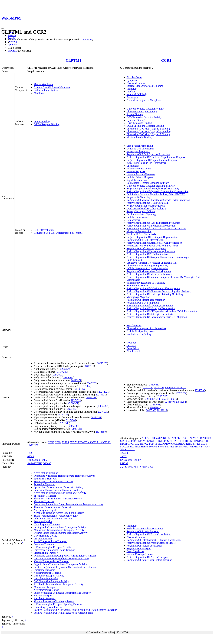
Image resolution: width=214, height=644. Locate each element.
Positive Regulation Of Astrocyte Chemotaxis (150, 314)
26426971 (58, 375)
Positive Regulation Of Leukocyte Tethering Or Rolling (155, 294)
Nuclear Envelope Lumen (140, 554)
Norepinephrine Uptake (46, 510)
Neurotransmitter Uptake (46, 590)
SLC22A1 (94, 442)
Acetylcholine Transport (46, 473)
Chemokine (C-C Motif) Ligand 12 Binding (149, 131)
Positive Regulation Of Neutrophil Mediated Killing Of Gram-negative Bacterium (75, 610)
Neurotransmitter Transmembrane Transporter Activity (62, 558)
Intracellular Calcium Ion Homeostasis (146, 163)
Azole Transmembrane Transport (51, 541)
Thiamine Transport (44, 501)
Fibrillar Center (134, 77)
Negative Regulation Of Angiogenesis (146, 206)
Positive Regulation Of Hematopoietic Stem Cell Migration (157, 317)
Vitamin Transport (43, 596)
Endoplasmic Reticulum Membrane (145, 529)
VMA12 (124, 449)
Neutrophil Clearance (137, 286)
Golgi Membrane (135, 551)
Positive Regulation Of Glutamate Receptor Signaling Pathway (159, 291)
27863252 (181, 393)
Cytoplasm (132, 80)
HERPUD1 (188, 441)
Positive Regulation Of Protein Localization (149, 534)
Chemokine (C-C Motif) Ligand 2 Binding (148, 129)
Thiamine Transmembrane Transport (52, 507)
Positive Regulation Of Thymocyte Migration (150, 306)
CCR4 (58, 442)
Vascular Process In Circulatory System (54, 601)
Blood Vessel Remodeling (140, 146)
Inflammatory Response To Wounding (146, 283)
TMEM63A (194, 447)
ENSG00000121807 (131, 460)
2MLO (124, 467)
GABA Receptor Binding (47, 124)
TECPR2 (169, 447)
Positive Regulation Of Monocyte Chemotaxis (150, 274)
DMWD (142, 441)
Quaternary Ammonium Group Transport (55, 550)
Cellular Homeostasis (137, 217)
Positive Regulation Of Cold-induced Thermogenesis (153, 288)
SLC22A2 (105, 442)
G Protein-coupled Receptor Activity (145, 109)
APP (144, 438)
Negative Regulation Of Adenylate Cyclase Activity (153, 189)
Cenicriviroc (133, 348)
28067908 (151, 410)
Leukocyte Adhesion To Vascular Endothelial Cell (152, 263)
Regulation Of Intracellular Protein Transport (150, 560)
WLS (132, 449)
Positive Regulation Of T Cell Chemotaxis (148, 203)
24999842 (170, 387)
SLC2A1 (125, 447)
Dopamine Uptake (43, 539)
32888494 (150, 399)
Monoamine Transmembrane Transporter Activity (59, 530)
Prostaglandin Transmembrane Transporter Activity (60, 527)
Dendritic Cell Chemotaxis (140, 149)
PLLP (161, 444)
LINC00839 (83, 442)
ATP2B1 (162, 438)
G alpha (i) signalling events (141, 331)
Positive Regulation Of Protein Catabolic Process (152, 543)
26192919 (162, 396)
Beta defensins (134, 325)
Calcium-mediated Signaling (141, 214)
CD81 (208, 438)
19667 (123, 456)
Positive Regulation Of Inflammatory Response (151, 251)
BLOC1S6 (182, 438)
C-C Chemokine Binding (139, 123)
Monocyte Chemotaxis (138, 151)
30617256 (102, 363)
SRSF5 (144, 447)
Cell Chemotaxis (135, 260)
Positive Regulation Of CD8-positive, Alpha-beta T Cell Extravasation (162, 311)
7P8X (145, 467)
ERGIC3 (160, 441)
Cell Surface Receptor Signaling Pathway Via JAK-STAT (156, 194)
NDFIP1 (125, 444)
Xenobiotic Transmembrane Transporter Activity (59, 584)
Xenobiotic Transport (45, 598)
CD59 (201, 438)
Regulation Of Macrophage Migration (146, 300)
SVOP (161, 447)
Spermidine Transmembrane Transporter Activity (59, 487)
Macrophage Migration (138, 297)
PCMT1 (153, 444)
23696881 (154, 385)
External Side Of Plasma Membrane (52, 87)
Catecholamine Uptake (45, 536)
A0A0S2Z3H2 (35, 463)
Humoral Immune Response (141, 174)
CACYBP (193, 438)
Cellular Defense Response (140, 177)
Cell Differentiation (44, 230)
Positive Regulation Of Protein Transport (147, 557)
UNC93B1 (33, 445)
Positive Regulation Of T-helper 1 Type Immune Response (156, 157)
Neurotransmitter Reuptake (48, 573)
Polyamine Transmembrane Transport (53, 519)
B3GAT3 (171, 438)
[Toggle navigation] (3, 28)
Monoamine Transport (45, 587)
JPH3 (206, 441)
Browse (12, 35)
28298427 (87, 40)
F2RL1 (65, 442)
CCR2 (166, 60)
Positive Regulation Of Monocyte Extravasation (151, 308)
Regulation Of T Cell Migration (143, 303)
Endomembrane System (46, 90)
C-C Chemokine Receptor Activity (144, 117)
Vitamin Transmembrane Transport (52, 561)
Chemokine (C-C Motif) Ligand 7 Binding (148, 134)
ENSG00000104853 (38, 460)
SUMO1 (153, 447)
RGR (175, 444)
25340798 (200, 390)
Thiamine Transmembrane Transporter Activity (58, 499)
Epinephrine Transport (45, 479)
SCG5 (204, 444)
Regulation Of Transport (139, 549)
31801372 (85, 386)
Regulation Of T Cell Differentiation (145, 240)
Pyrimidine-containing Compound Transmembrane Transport (65, 556)
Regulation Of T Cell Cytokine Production (148, 154)
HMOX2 (199, 441)
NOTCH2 (134, 444)
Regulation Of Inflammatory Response (146, 248)
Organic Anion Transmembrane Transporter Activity (60, 564)
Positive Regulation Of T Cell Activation (147, 254)
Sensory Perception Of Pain (141, 211)
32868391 (155, 407)
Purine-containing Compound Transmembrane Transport (63, 593)
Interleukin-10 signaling (139, 334)
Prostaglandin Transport (46, 553)
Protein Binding (42, 121)
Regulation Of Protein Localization (144, 546)
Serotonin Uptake (43, 521)
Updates (12, 44)
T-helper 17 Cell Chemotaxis (141, 234)
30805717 (89, 366)
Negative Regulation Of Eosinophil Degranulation (152, 237)
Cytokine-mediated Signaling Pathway (146, 209)
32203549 (65, 369)
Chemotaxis (133, 166)
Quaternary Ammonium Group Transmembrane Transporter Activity (69, 504)
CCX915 (131, 345)
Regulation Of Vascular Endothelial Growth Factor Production (158, 200)
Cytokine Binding (136, 120)
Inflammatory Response (139, 169)
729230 (124, 453)
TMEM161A (181, 447)
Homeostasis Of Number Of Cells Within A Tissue (152, 246)
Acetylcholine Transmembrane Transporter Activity (60, 493)
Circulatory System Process (48, 607)
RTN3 (189, 444)
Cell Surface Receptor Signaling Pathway (148, 183)
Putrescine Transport (44, 484)
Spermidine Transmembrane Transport (53, 481)
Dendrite (131, 92)
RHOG (182, 444)
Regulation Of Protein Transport (143, 531)
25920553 (181, 387)
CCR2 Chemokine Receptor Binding (145, 126)
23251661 (155, 405)
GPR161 (177, 441)
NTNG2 (144, 444)
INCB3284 (132, 343)
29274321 (104, 392)
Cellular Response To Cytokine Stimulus (147, 268)
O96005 (47, 463)
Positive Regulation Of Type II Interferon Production (153, 223)
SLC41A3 (135, 447)
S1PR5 (196, 444)
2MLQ (131, 467)
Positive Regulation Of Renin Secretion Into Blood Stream (64, 613)
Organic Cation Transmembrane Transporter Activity (61, 533)
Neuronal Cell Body (137, 94)
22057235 (148, 387)
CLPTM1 (74, 60)
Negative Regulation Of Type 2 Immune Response (152, 160)
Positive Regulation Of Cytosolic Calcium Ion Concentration (158, 191)
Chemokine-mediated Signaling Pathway (147, 266)
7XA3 (151, 467)
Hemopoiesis (133, 220)
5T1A (138, 467)
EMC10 (151, 441)
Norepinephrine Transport (47, 524)
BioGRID (13, 51)
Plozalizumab (133, 351)
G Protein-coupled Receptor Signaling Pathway (151, 186)
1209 (30, 453)
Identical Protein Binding (139, 137)
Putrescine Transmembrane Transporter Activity (58, 490)
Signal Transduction (137, 180)
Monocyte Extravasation (139, 231)
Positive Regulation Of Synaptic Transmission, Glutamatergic (158, 257)
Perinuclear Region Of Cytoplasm (144, 100)
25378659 (101, 432)
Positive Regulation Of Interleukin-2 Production (151, 226)
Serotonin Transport (44, 544)
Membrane (39, 93)
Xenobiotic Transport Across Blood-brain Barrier (59, 513)
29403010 (172, 399)
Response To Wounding (139, 197)
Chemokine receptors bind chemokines (146, 328)
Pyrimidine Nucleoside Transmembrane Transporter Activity (65, 476)
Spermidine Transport (45, 496)
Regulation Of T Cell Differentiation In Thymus (58, 233)
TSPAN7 (205, 447)
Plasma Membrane (43, 84)
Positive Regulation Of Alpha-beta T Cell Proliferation (154, 243)
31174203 (62, 372)
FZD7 (73, 442)
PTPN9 (168, 444)
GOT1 (169, 441)
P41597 (124, 463)
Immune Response (136, 171)
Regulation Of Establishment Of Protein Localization (154, 540)
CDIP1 (124, 441)
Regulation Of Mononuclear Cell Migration (149, 271)
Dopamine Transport (44, 570)
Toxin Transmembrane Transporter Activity (56, 516)
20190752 (159, 387)
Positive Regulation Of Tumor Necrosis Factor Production (156, 228)
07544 (31, 456)
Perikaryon (132, 97)
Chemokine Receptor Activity (142, 112)
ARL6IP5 (152, 438)
